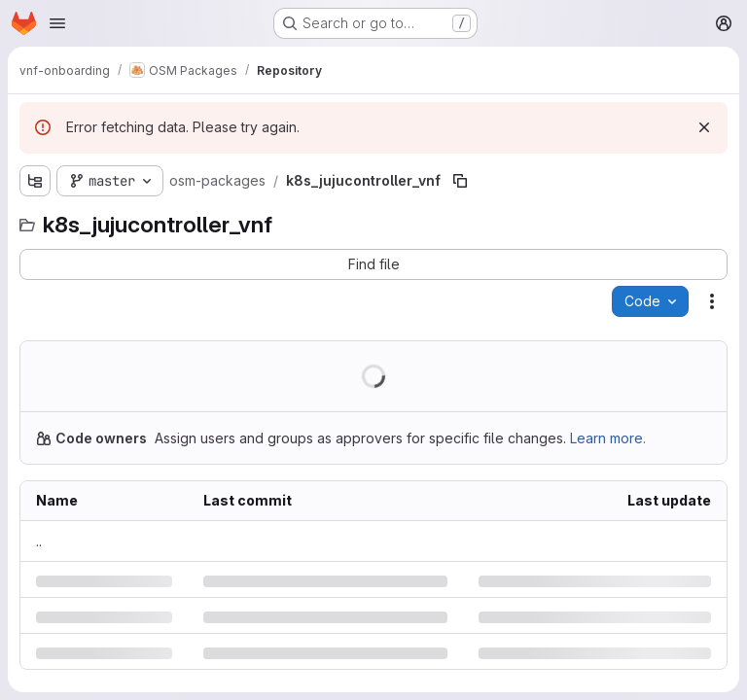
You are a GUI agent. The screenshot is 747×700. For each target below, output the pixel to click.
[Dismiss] (704, 127)
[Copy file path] (460, 181)
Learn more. (608, 438)
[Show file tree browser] (35, 181)
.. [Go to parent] (39, 541)
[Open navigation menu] (57, 23)
